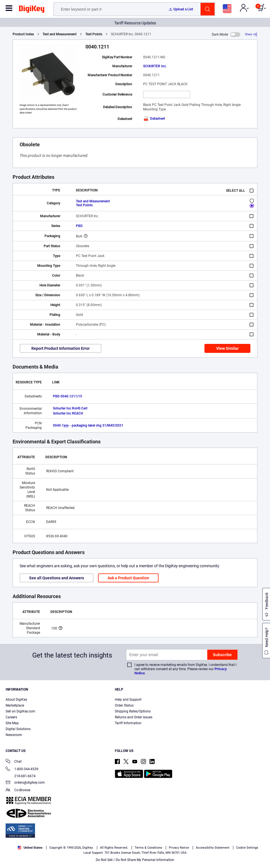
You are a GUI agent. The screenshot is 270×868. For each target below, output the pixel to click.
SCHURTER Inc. (155, 66)
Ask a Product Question (128, 578)
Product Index (23, 34)
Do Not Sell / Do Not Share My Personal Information (135, 860)
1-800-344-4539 (22, 769)
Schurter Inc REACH (68, 413)
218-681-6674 (21, 776)
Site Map (12, 723)
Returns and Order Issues (134, 717)
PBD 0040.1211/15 (67, 396)
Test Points (94, 34)
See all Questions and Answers (57, 578)
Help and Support (128, 700)
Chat (14, 762)
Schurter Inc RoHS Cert (70, 408)
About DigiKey (16, 700)
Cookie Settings (247, 848)
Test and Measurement (60, 34)
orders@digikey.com (25, 783)
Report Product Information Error (60, 348)
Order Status (124, 705)
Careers (11, 717)
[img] (32, 10)
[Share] (251, 34)
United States (30, 848)
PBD (79, 226)
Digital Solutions (18, 729)
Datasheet (154, 119)
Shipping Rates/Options (133, 711)
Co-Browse (18, 791)
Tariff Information (128, 723)
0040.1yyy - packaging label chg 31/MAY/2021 (88, 425)
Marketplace (15, 705)
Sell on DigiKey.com (20, 711)
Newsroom (14, 735)
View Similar (227, 348)
